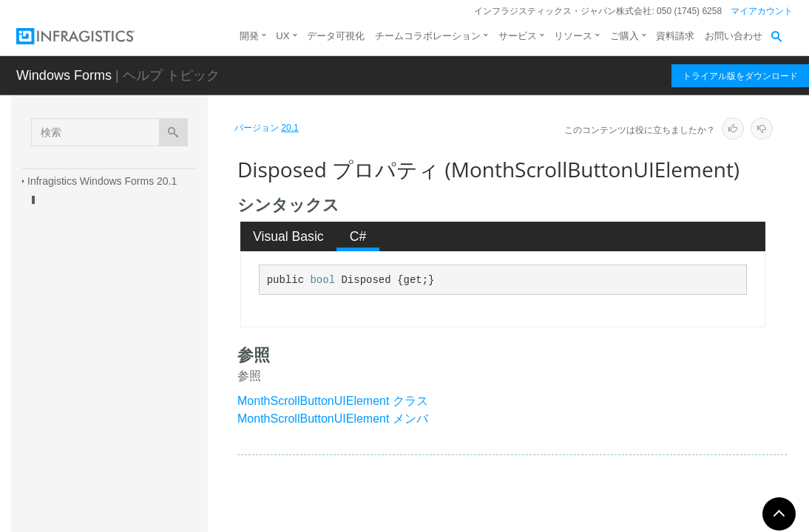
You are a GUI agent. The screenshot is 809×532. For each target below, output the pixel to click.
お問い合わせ (734, 36)
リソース (573, 36)
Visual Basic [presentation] (288, 236)
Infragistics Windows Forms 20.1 (102, 181)
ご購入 (624, 36)
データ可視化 (336, 36)
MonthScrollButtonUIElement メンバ (333, 419)
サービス (518, 36)
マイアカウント (762, 11)
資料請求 (675, 36)
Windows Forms (64, 75)
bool (322, 280)
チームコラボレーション (428, 36)
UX (282, 36)
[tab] (289, 236)
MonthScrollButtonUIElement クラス (333, 401)
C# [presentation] (358, 236)
